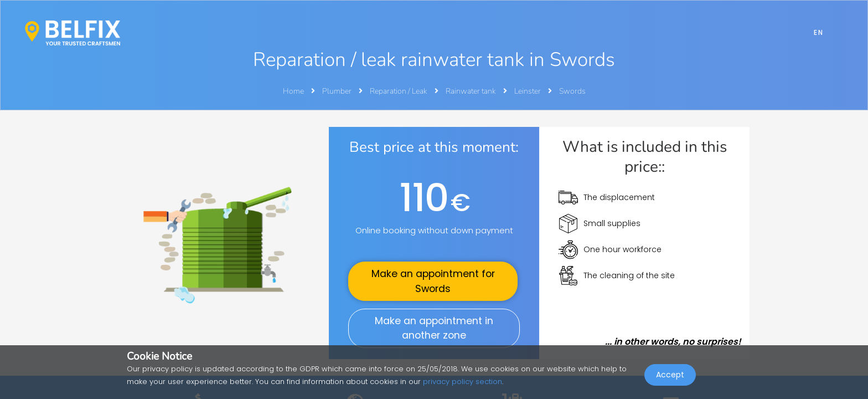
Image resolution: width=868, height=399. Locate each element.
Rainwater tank (472, 91)
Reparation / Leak (399, 91)
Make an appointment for (433, 281)
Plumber (338, 91)
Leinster (528, 91)
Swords (572, 91)
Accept (670, 375)
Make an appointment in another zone (434, 328)
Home (293, 91)
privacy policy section (463, 382)
